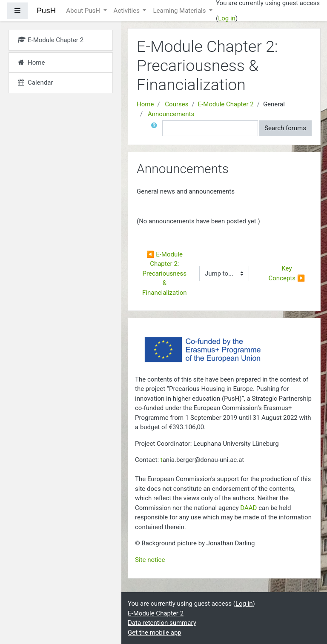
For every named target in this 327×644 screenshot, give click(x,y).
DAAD (248, 508)
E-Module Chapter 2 (226, 104)
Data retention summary (162, 623)
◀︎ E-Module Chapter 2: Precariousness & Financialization (165, 274)
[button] (156, 128)
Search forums (285, 128)
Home (145, 104)
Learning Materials (180, 11)
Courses (176, 104)
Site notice (150, 560)
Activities (128, 11)
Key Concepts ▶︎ (287, 273)
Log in (227, 18)
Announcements (171, 114)
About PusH (84, 11)
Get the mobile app (155, 633)
